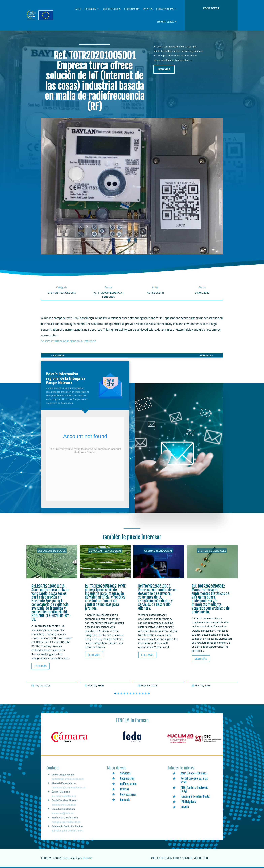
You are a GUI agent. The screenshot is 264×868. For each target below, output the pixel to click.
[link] (57, 355)
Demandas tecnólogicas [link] (105, 551)
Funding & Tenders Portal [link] (195, 796)
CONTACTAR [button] (211, 8)
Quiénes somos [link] (112, 9)
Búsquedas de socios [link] (52, 551)
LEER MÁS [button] (164, 69)
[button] (115, 693)
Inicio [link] (78, 9)
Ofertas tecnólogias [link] (158, 551)
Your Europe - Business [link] (194, 773)
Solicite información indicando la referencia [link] (69, 341)
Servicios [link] (90, 9)
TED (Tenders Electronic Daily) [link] (194, 789)
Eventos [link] (148, 9)
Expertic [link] (87, 858)
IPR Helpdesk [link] (188, 802)
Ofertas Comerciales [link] (212, 551)
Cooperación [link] (132, 9)
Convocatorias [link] (165, 9)
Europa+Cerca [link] (165, 22)
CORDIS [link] (185, 807)
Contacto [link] (125, 800)
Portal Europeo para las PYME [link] (194, 780)
